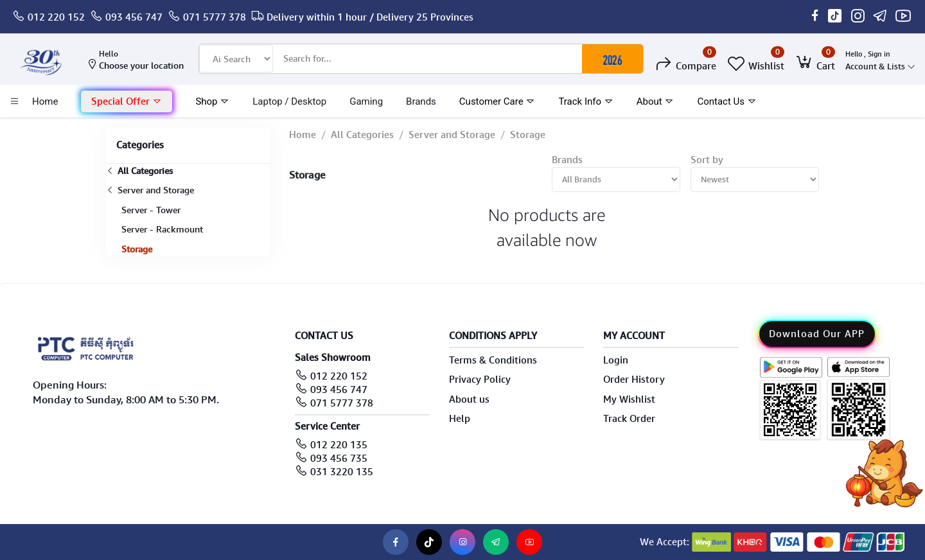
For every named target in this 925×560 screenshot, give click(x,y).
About (656, 101)
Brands (421, 101)
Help (460, 419)
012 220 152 (56, 17)
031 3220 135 (342, 472)
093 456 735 (339, 459)
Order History (634, 380)
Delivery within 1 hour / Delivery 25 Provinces (370, 17)
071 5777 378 (215, 17)
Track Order (629, 419)
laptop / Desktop (289, 101)
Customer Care (498, 101)
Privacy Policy (480, 380)
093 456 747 (134, 17)
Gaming (366, 101)
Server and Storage (150, 190)
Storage (137, 249)
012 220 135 (339, 445)
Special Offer (127, 101)
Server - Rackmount (162, 229)
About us (469, 399)
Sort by (707, 160)
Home (303, 135)
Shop (212, 101)
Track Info (586, 101)
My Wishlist (629, 399)
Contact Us (727, 101)
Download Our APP (817, 334)
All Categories (139, 171)
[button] (127, 102)
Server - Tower (151, 210)
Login (616, 360)
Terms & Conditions (493, 360)
